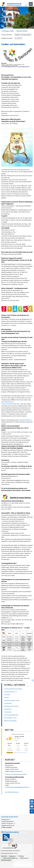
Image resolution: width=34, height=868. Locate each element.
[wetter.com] (10, 753)
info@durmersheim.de (16, 771)
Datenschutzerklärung (11, 858)
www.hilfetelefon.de (7, 402)
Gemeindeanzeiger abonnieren (10, 851)
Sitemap (21, 856)
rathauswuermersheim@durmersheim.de (17, 787)
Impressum (13, 856)
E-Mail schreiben (6, 827)
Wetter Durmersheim (18, 734)
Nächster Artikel (22, 31)
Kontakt (4, 856)
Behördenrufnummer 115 (9, 853)
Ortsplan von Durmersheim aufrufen (16, 774)
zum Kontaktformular (11, 792)
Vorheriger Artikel (7, 31)
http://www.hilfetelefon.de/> (11, 404)
